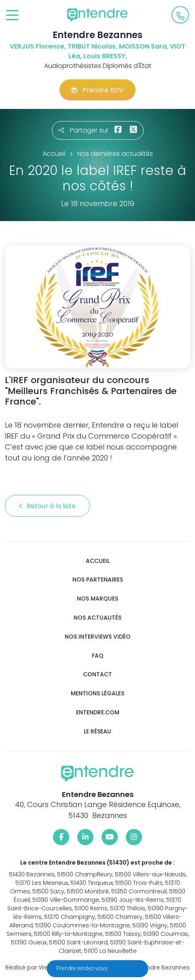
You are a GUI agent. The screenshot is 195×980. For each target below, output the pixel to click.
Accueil (98, 561)
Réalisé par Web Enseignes (44, 967)
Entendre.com (98, 713)
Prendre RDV (97, 90)
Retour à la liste (47, 506)
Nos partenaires (98, 580)
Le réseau (97, 732)
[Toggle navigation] (12, 16)
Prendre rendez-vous (83, 968)
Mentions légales (97, 693)
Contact (97, 674)
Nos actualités (97, 618)
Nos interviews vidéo (98, 637)
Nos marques (97, 599)
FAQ (98, 656)
